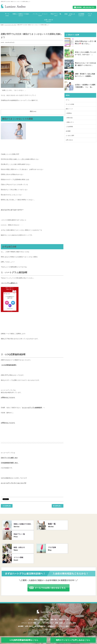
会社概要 (68, 131)
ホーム (68, 100)
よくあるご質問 (70, 135)
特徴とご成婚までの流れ (42, 619)
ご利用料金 (69, 113)
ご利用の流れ (69, 118)
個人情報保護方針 (40, 626)
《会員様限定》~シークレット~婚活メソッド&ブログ (63, 626)
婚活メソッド (69, 109)
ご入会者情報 (69, 127)
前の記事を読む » (58, 506)
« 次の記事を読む (7, 506)
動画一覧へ (54, 619)
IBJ (46, 630)
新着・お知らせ (60, 623)
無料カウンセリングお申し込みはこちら (73, 640)
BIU (50, 630)
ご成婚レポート (70, 122)
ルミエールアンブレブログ (10, 25)
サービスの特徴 (70, 104)
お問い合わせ (69, 140)
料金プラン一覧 (64, 619)
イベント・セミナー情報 (29, 623)
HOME (2, 25)
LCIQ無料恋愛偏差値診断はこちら (24, 640)
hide (35, 111)
